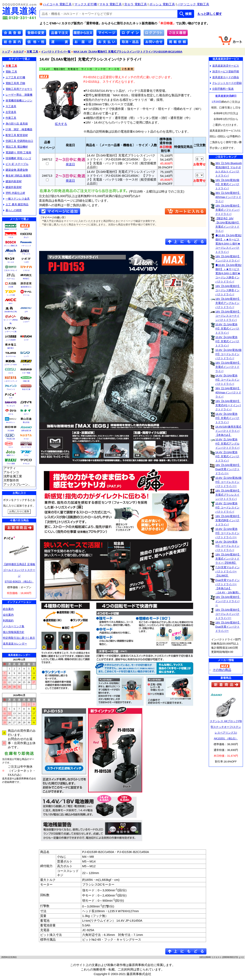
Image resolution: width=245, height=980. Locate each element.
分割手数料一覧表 (222, 89)
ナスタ (26, 439)
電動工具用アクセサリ (18, 89)
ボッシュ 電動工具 (162, 4)
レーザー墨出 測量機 (18, 95)
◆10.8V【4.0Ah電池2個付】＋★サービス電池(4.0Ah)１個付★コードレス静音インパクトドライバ (228, 273)
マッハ (11, 254)
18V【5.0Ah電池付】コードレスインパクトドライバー (228, 614)
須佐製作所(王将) (11, 312)
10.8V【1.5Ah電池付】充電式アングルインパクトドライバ (227, 444)
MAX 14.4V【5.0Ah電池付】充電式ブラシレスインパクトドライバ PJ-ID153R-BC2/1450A (128, 52)
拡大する (61, 122)
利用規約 (8, 621)
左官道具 (10, 112)
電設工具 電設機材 (16, 147)
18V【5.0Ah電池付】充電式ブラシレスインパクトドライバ (228, 495)
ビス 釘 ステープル (16, 164)
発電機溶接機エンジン (18, 101)
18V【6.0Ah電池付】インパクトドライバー (228, 601)
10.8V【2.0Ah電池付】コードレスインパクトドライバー (227, 533)
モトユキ (11, 262)
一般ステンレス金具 (16, 199)
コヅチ (26, 340)
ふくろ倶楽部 (11, 340)
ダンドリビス (26, 447)
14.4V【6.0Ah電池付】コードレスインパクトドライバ (227, 380)
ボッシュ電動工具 (11, 246)
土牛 (26, 312)
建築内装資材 (12, 181)
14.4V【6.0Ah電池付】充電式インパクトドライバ (227, 418)
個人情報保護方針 (14, 632)
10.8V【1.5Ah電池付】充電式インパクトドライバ (227, 329)
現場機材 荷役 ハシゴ (17, 158)
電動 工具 (10, 72)
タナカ (11, 414)
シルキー (26, 322)
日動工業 (26, 381)
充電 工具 (32, 52)
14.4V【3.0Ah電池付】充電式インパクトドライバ (227, 456)
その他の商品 (222, 670)
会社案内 (8, 615)
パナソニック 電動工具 (193, 4)
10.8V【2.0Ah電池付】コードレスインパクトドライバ (227, 508)
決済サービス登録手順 (224, 71)
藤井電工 (11, 348)
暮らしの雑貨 (12, 210)
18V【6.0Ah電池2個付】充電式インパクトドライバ (227, 184)
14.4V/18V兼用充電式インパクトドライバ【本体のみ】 (228, 431)
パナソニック (26, 246)
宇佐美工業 (11, 439)
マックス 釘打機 (86, 4)
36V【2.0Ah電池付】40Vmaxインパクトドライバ (228, 392)
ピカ (11, 398)
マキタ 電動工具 (111, 4)
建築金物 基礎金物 (16, 170)
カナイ (26, 414)
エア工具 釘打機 (14, 77)
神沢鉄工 (26, 279)
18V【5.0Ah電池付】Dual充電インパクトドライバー (228, 469)
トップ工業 (11, 295)
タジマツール (11, 356)
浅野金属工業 (26, 431)
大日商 (11, 287)
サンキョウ (11, 406)
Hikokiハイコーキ (11, 229)
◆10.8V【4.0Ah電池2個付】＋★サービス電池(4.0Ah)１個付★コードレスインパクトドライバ (228, 244)
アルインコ (11, 389)
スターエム (11, 279)
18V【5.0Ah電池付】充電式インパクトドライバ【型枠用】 (228, 559)
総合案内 (8, 609)
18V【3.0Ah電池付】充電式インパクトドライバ (228, 367)
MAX (26, 229)
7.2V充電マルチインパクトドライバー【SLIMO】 (227, 571)
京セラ (26, 237)
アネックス (26, 254)
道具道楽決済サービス (224, 66)
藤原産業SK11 (26, 287)
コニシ (11, 447)
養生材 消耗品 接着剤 (17, 176)
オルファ (26, 365)
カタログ (18, 52)
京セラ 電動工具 (135, 4)
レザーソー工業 (11, 332)
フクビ (26, 455)
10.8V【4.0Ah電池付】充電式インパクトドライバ (227, 341)
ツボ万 (26, 262)
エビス (11, 373)
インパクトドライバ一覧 (56, 52)
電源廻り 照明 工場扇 (17, 152)
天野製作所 (19, 481)
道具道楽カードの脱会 (224, 77)
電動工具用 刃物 (14, 83)
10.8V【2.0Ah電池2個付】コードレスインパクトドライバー (228, 482)
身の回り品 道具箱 (16, 124)
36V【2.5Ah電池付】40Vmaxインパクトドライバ (228, 197)
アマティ (19, 468)
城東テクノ (11, 455)
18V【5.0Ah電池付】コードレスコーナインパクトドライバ (228, 316)
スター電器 (26, 373)
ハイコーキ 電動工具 (57, 4)
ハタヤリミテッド (11, 381)
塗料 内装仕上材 (14, 193)
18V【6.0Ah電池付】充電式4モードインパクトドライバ (228, 405)
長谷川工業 (26, 389)
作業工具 (10, 118)
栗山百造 (26, 422)
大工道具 (10, 106)
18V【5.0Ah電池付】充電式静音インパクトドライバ (228, 520)
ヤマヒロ (26, 464)
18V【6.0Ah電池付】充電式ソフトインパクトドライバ (228, 210)
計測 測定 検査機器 (18, 129)
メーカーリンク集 (14, 626)
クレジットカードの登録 (226, 83)
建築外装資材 (12, 187)
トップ (6, 52)
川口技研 (11, 431)
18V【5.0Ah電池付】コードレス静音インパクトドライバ (228, 290)
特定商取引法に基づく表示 (19, 638)
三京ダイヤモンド (11, 270)
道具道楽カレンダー (15, 644)
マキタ (11, 237)
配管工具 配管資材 (16, 135)
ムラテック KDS (11, 365)
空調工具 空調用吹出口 (18, 141)
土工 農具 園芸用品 (16, 204)
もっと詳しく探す (210, 14)
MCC (11, 303)
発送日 (70, 163)
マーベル (26, 295)
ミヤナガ (26, 270)
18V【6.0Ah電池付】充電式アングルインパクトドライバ (228, 303)
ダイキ (26, 406)
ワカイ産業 (11, 464)
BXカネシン (11, 422)
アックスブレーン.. (19, 485)
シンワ (26, 356)
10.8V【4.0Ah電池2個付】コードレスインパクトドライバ (228, 354)
